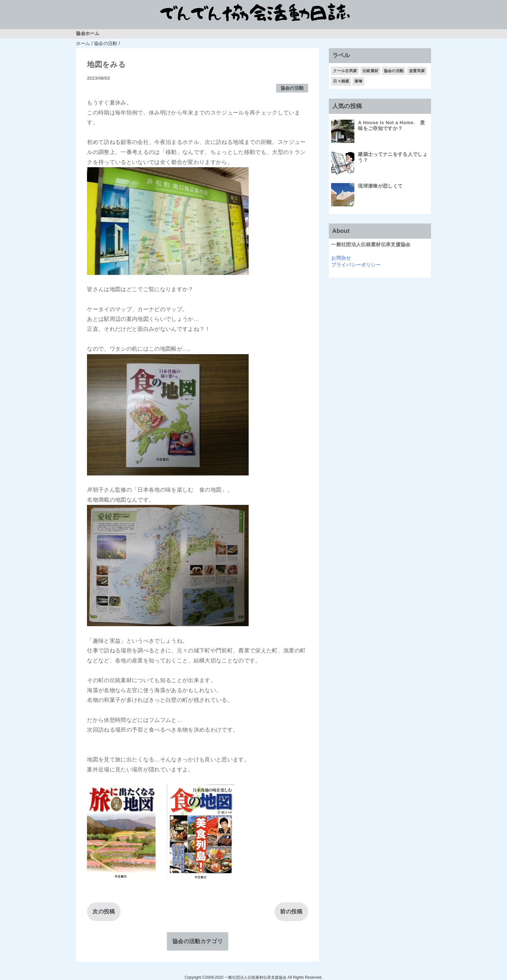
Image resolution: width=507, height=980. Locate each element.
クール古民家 (345, 71)
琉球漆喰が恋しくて (380, 186)
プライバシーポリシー (356, 265)
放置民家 (417, 71)
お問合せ (341, 258)
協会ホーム (88, 33)
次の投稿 (104, 912)
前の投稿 (291, 912)
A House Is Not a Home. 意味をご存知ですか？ (391, 125)
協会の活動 (292, 88)
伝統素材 (370, 71)
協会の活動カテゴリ (198, 941)
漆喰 (358, 81)
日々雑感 (341, 81)
